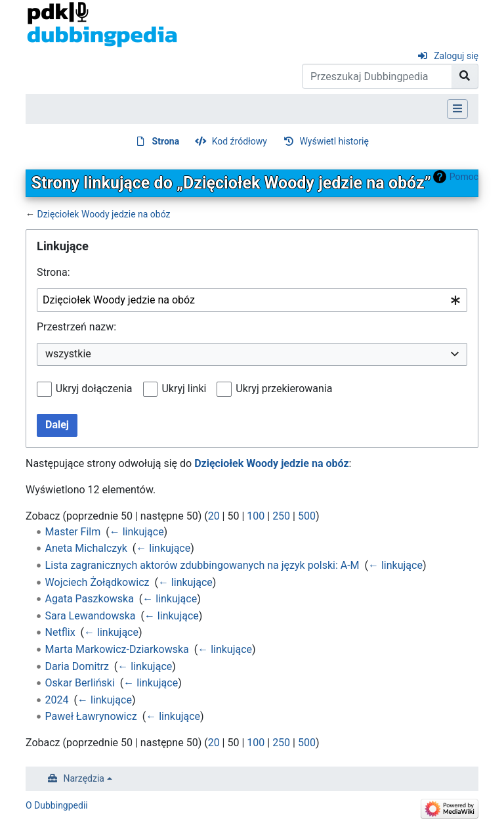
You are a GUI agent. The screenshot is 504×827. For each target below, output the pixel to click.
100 (256, 516)
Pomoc (464, 177)
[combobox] (252, 301)
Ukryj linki (184, 389)
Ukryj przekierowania (284, 389)
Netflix (60, 632)
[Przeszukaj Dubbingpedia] (377, 76)
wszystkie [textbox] (68, 354)
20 (214, 516)
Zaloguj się (456, 56)
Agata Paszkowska (90, 599)
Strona (166, 141)
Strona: (53, 272)
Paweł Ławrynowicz (91, 716)
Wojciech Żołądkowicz (97, 582)
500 (307, 516)
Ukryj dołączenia (94, 389)
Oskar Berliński (80, 683)
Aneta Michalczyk (86, 548)
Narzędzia (84, 778)
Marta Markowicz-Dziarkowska (117, 649)
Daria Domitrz (77, 666)
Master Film (73, 532)
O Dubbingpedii (57, 805)
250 (281, 516)
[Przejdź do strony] (465, 76)
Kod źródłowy (240, 141)
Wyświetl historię (334, 141)
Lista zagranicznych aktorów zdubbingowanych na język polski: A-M (202, 565)
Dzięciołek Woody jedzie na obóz (103, 214)
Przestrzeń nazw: (76, 327)
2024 (57, 700)
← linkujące (137, 532)
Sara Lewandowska (91, 616)
